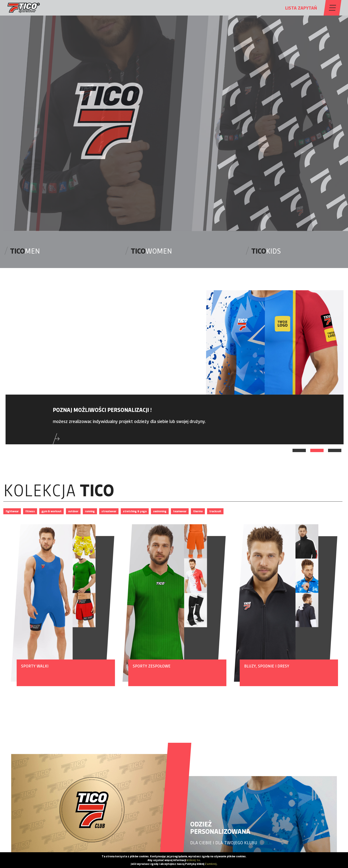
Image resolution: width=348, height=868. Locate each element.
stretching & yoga (135, 511)
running (90, 511)
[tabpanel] (175, 361)
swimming (160, 511)
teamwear (180, 511)
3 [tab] (335, 450)
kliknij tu (193, 860)
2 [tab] (317, 450)
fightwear (12, 511)
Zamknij (211, 864)
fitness (30, 511)
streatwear (109, 511)
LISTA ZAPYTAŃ (301, 8)
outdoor (73, 511)
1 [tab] (299, 450)
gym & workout (51, 511)
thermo (198, 511)
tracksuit (215, 511)
